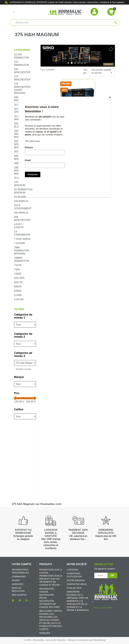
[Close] (110, 97)
